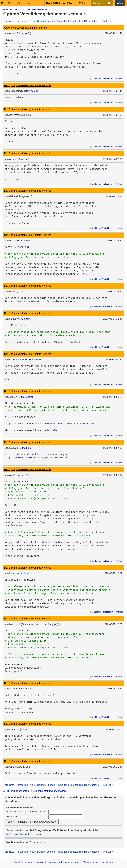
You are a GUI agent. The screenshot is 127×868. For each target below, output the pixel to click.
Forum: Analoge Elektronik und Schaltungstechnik (25, 9)
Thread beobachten (16, 791)
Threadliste (22, 21)
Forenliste (9, 21)
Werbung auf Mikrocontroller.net (98, 862)
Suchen (51, 21)
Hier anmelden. (40, 842)
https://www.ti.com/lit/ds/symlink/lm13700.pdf (37, 458)
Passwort (12, 816)
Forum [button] (83, 3)
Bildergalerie (92, 21)
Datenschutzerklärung (45, 862)
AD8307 (19, 709)
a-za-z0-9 (23, 475)
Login (120, 3)
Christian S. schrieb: (20, 403)
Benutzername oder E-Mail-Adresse (27, 812)
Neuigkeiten (53, 3)
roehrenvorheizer (32, 359)
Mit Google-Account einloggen (23, 834)
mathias (27, 448)
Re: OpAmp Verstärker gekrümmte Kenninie (28, 85)
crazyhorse (31, 91)
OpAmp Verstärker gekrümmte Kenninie (26, 28)
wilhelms (26, 241)
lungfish (53, 624)
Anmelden (62, 21)
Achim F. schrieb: (17, 247)
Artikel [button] (69, 3)
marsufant (27, 397)
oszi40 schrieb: (16, 325)
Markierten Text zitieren (102, 79)
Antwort (119, 79)
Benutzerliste (76, 21)
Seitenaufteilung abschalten (48, 791)
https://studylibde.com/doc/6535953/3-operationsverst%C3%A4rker (50, 424)
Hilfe (103, 21)
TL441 (8, 709)
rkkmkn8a (25, 33)
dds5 (23, 729)
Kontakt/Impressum (23, 862)
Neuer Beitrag (37, 21)
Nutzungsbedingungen (69, 862)
